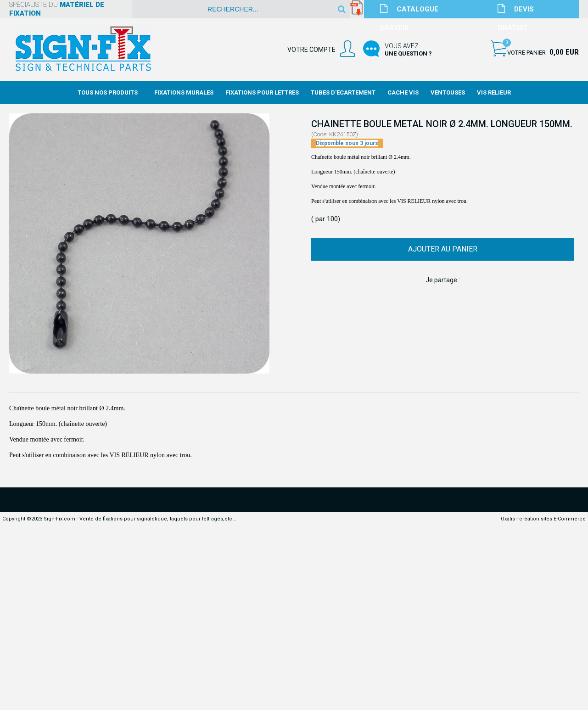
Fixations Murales (184, 92)
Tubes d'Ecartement (343, 92)
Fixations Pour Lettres (262, 92)
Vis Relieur (494, 92)
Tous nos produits (108, 92)
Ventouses (448, 92)
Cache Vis (403, 92)
